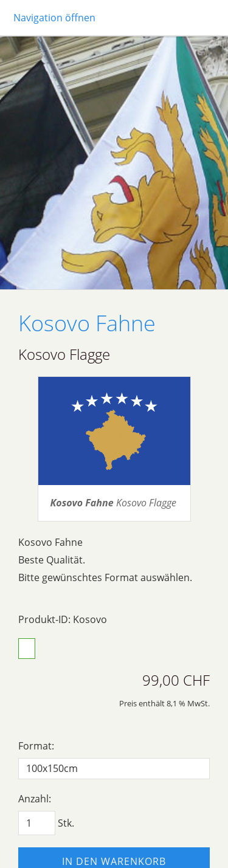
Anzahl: (35, 799)
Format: (36, 746)
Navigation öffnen (54, 18)
